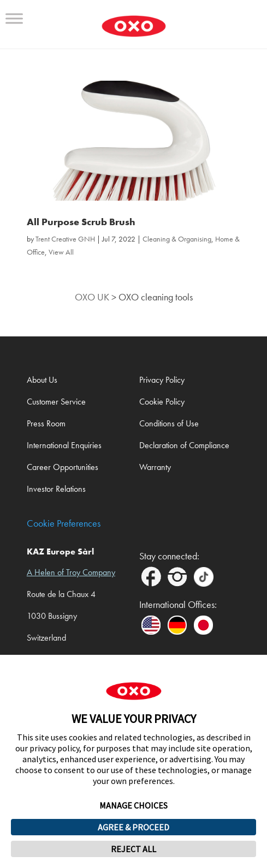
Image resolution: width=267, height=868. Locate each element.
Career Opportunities (63, 467)
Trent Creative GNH (65, 239)
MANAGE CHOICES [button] (133, 805)
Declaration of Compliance (184, 445)
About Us (42, 380)
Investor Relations (56, 489)
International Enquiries (64, 445)
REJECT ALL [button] (133, 849)
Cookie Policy (162, 402)
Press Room (46, 423)
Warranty (155, 467)
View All (61, 252)
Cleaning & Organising (177, 239)
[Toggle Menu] (14, 18)
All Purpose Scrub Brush (81, 222)
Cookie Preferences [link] (64, 524)
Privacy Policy (162, 380)
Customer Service (56, 402)
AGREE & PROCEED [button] (133, 827)
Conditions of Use (169, 423)
